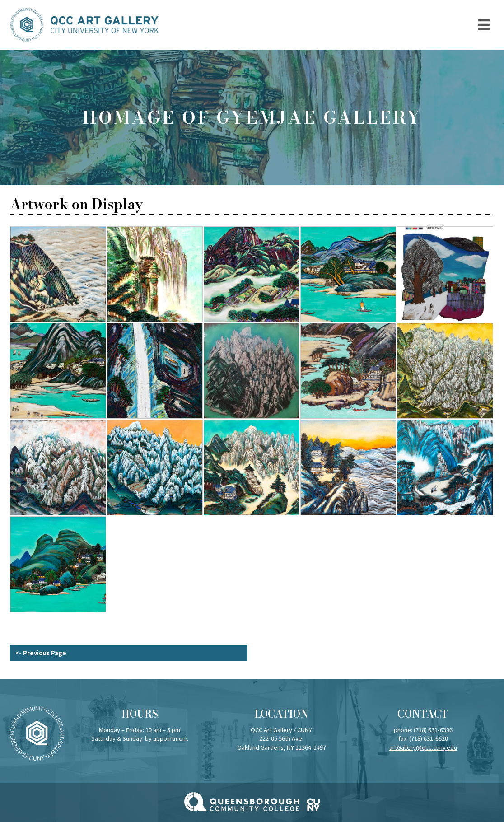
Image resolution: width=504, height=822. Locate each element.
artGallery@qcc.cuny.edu (423, 747)
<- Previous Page (41, 653)
